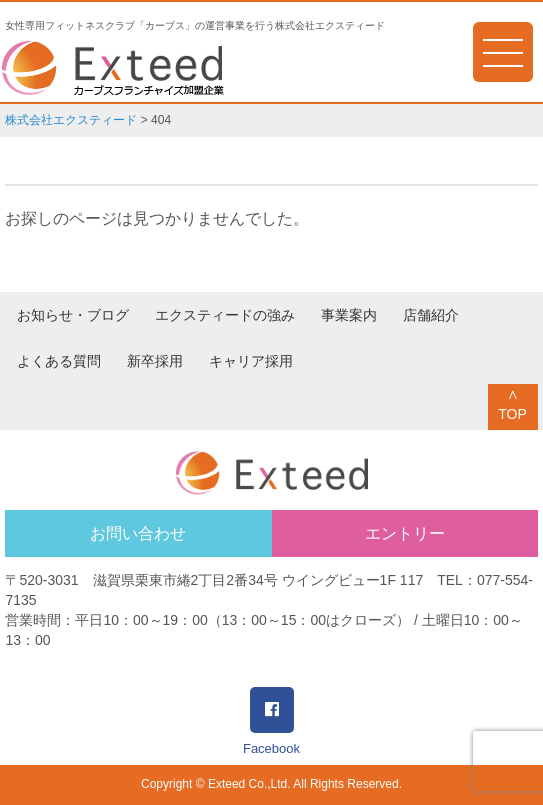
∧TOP (512, 404)
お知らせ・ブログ (73, 315)
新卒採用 (155, 361)
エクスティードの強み (225, 315)
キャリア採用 (251, 361)
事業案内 (349, 315)
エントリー (405, 533)
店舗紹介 (431, 315)
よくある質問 (59, 361)
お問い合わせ (138, 533)
